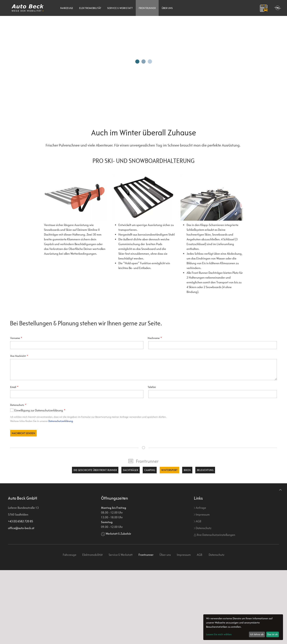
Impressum (202, 514)
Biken (187, 470)
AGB (198, 521)
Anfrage (200, 508)
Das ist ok (272, 634)
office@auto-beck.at (21, 528)
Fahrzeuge (67, 8)
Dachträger (131, 470)
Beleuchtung (205, 470)
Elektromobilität (90, 8)
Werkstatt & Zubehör (118, 534)
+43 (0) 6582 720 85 (21, 521)
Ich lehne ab (257, 634)
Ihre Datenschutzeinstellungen (215, 535)
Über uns (167, 8)
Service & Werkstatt (120, 8)
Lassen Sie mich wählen (219, 634)
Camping (150, 470)
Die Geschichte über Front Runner (95, 470)
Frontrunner (147, 8)
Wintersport (169, 470)
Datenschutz (203, 528)
